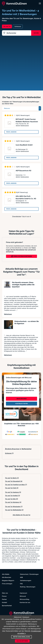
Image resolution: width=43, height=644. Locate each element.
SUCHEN (36, 33)
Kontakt (4, 602)
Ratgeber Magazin (8, 580)
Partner (4, 599)
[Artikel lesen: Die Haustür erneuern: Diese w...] (7, 287)
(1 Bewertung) (23, 192)
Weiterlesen (8, 314)
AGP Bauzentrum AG (23, 171)
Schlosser (9, 453)
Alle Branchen (7, 577)
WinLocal (23, 596)
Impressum (23, 593)
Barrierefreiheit (7, 606)
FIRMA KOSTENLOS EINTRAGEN (21, 256)
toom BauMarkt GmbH (24, 145)
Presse (4, 596)
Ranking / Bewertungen (28, 587)
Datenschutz (24, 574)
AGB (21, 577)
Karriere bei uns (25, 602)
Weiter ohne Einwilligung (21, 637)
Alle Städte (6, 574)
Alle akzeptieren (22, 641)
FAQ (21, 584)
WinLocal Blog (24, 599)
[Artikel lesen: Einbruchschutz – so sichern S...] (8, 326)
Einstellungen (34, 574)
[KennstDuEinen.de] (14, 4)
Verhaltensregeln (26, 580)
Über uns (5, 593)
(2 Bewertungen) (24, 115)
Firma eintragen (7, 584)
